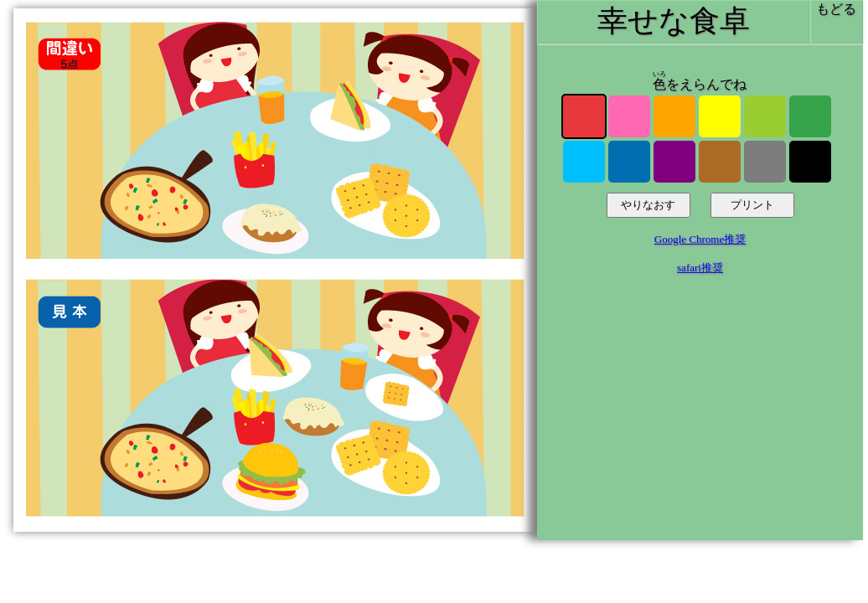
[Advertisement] (700, 416)
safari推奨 (700, 268)
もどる (836, 9)
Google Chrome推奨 (700, 239)
